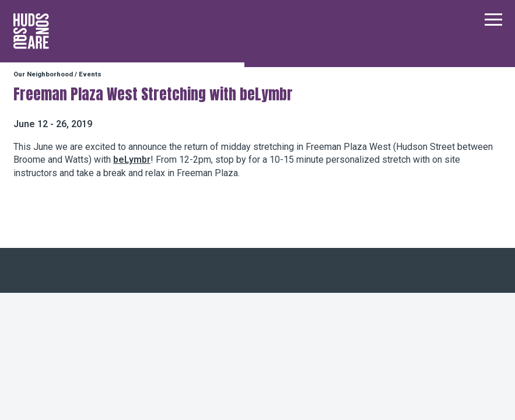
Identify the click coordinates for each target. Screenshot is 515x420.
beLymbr (132, 160)
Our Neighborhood (43, 74)
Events (90, 74)
